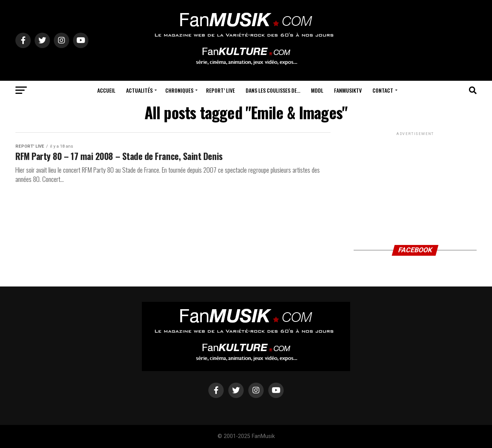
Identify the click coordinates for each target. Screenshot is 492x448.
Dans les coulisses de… (273, 90)
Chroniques (179, 90)
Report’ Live (220, 90)
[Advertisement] (415, 185)
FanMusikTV (348, 90)
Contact (383, 90)
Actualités (139, 90)
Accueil (106, 90)
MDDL (317, 90)
